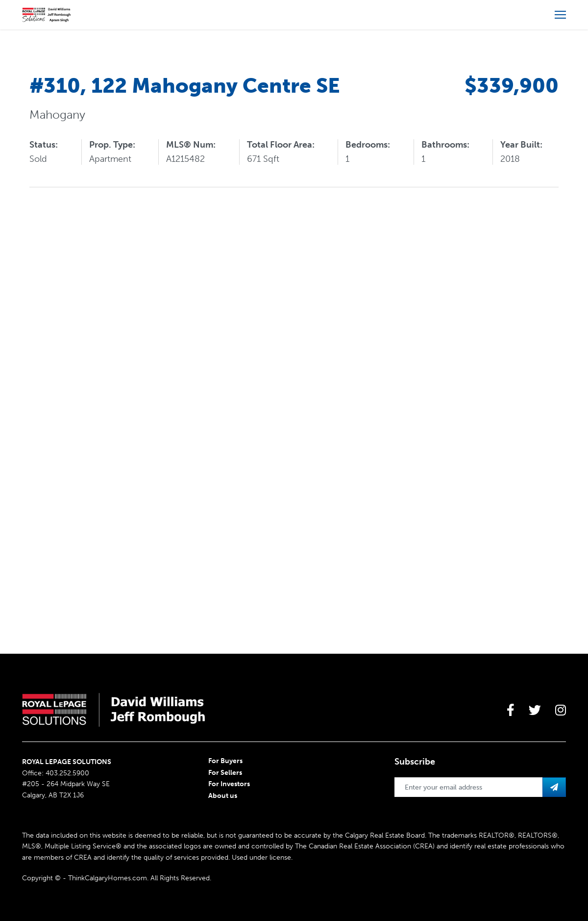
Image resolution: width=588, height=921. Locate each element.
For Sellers (225, 773)
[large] (511, 710)
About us (223, 796)
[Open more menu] (560, 15)
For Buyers (225, 761)
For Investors (229, 784)
